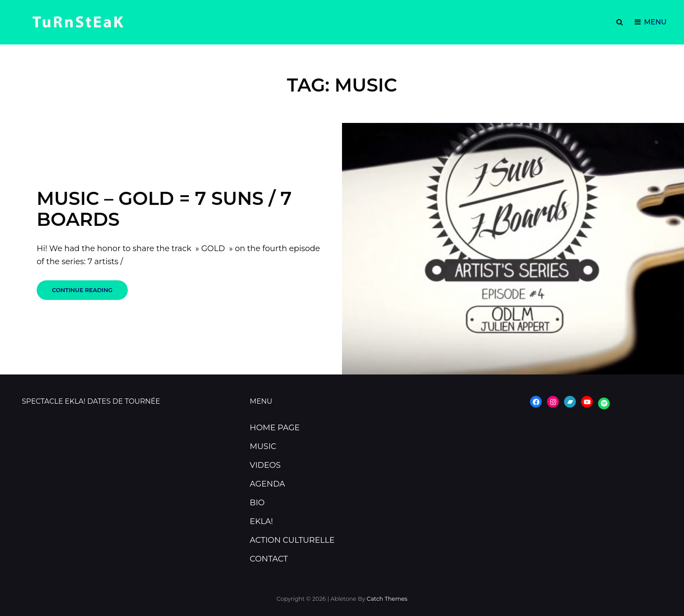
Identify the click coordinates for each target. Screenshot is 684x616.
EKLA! (262, 521)
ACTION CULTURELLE (292, 540)
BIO (257, 503)
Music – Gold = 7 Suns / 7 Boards (164, 209)
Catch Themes (387, 599)
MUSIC (263, 446)
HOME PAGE (275, 428)
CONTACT (269, 559)
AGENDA (268, 484)
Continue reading (90, 293)
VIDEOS (265, 465)
